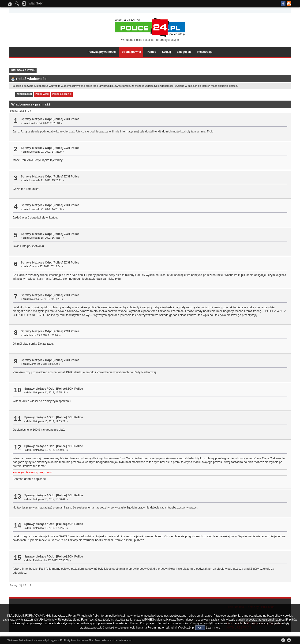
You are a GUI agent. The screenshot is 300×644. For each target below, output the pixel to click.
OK (200, 628)
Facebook (283, 4)
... (28, 111)
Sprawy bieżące (32, 119)
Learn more (213, 628)
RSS (289, 4)
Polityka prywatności (102, 52)
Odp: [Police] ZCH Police (62, 119)
